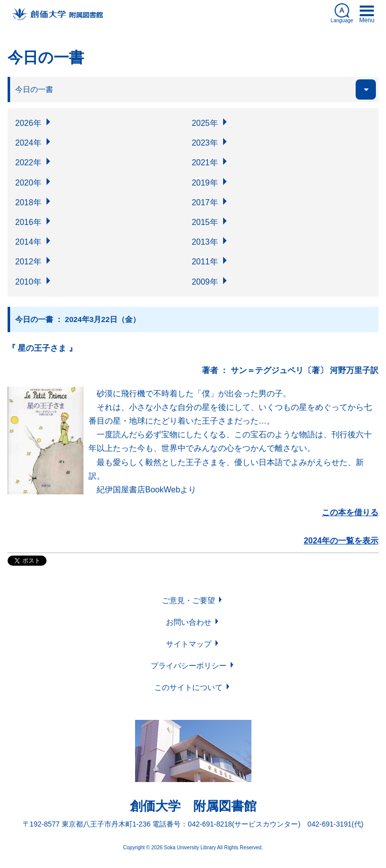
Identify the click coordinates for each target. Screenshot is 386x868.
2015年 (205, 222)
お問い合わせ (189, 622)
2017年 (205, 202)
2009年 (205, 282)
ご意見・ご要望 (188, 600)
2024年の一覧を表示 (341, 541)
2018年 (28, 202)
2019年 (205, 183)
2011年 (205, 262)
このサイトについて (188, 687)
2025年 (205, 123)
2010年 (28, 282)
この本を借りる (350, 512)
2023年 (205, 143)
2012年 (28, 262)
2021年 (205, 163)
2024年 (28, 143)
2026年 (28, 123)
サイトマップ (189, 644)
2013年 (205, 242)
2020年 (28, 183)
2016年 (28, 222)
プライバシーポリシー (189, 666)
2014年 (28, 242)
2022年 (28, 163)
